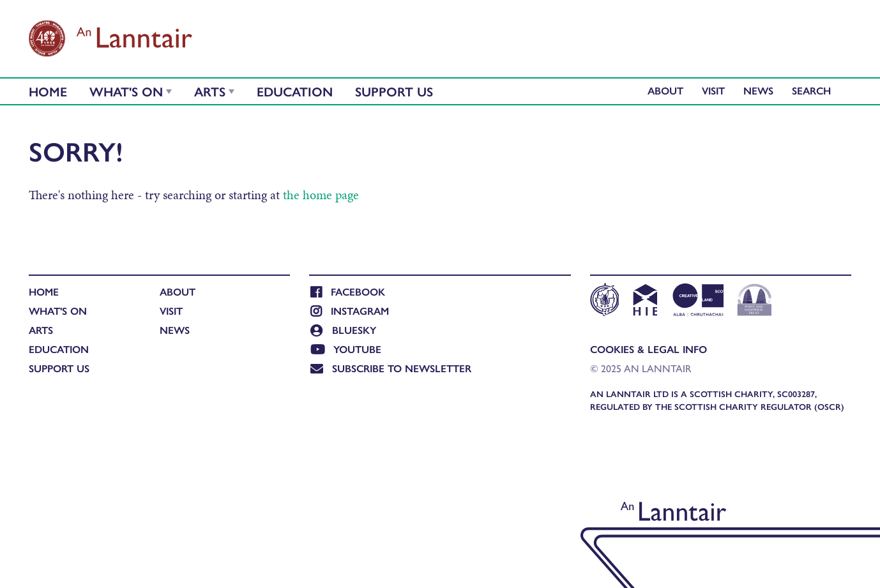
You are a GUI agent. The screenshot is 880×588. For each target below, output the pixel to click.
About (665, 90)
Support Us (394, 91)
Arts (210, 91)
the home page (321, 195)
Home (48, 91)
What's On (126, 91)
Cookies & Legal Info (649, 349)
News (758, 90)
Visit (713, 90)
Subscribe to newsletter (391, 368)
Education (295, 91)
